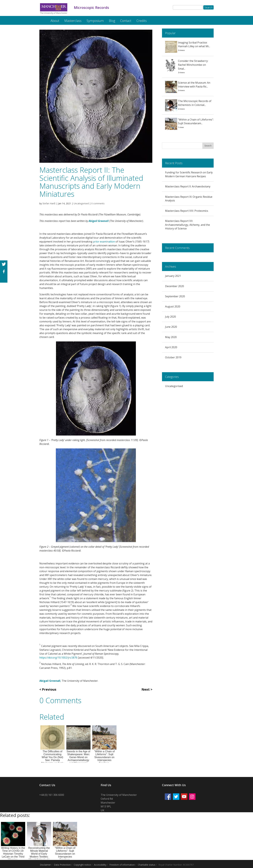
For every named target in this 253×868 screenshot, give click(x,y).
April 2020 (171, 347)
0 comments (98, 203)
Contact (126, 21)
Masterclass (73, 21)
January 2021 (173, 276)
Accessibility (100, 865)
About (55, 21)
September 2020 (175, 296)
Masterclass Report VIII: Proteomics (187, 211)
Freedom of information (122, 865)
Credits (142, 21)
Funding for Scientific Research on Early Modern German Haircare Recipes (189, 174)
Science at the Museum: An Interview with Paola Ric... (194, 85)
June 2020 (171, 327)
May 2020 (171, 337)
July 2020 (170, 317)
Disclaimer (45, 865)
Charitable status (147, 865)
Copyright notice (82, 865)
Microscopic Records (42, 19)
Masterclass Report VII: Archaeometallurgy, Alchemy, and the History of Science (187, 225)
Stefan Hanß (49, 203)
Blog (112, 21)
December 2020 (175, 286)
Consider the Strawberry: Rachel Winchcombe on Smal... (193, 65)
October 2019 (173, 357)
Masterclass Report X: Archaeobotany (188, 186)
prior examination (104, 242)
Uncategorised (81, 203)
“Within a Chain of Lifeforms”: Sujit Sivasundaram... (196, 121)
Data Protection (62, 865)
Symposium (95, 21)
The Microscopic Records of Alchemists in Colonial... (195, 103)
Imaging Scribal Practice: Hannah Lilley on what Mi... (194, 44)
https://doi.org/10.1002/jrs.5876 (58, 658)
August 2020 (173, 306)
